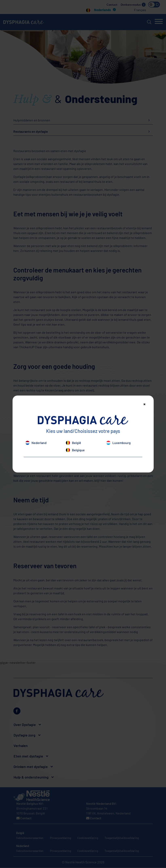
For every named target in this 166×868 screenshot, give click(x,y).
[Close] (144, 404)
